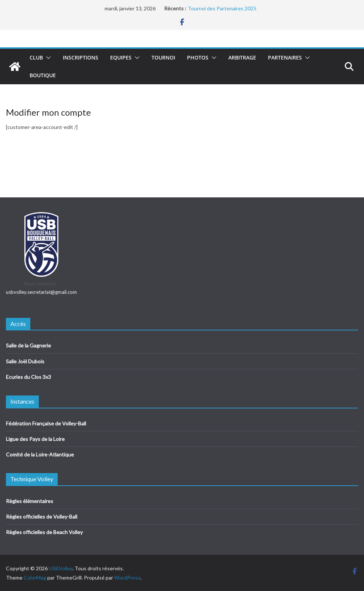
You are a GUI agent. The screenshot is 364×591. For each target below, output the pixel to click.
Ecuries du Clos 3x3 (28, 377)
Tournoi (163, 57)
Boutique (43, 75)
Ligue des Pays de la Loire (35, 439)
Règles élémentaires (30, 501)
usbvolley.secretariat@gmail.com (41, 292)
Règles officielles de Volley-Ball (42, 517)
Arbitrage (242, 57)
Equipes (121, 57)
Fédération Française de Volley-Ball (46, 423)
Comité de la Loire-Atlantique (40, 454)
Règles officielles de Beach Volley (44, 532)
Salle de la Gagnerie (28, 345)
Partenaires (285, 57)
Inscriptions (81, 57)
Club (36, 57)
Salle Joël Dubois (25, 361)
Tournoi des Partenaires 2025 (222, 8)
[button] (47, 58)
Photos (198, 57)
